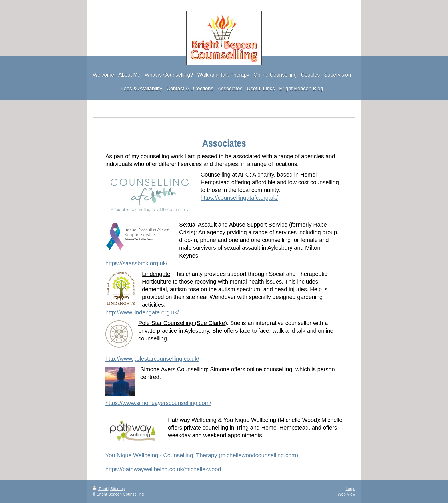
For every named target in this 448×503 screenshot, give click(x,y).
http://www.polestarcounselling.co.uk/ (152, 359)
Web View (346, 494)
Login (351, 489)
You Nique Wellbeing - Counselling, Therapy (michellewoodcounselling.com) (202, 455)
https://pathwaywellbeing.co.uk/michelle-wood (163, 469)
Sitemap (118, 489)
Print (100, 489)
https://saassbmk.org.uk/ (136, 263)
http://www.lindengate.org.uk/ (142, 312)
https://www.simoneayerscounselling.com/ (158, 403)
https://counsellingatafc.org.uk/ (239, 198)
